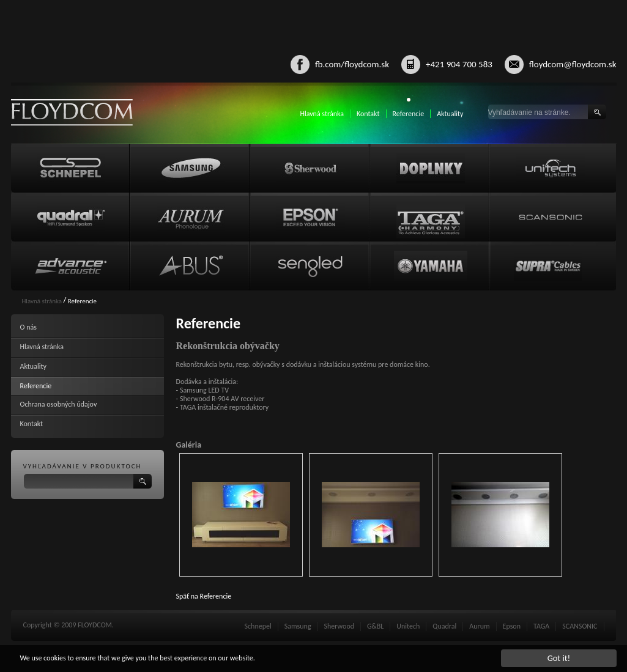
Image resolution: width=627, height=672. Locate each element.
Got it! (559, 658)
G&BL (375, 626)
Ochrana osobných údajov (59, 404)
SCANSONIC (580, 626)
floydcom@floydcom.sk (573, 64)
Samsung (298, 626)
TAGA (541, 626)
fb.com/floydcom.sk (352, 64)
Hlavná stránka (322, 114)
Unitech (408, 626)
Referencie (409, 114)
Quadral (444, 626)
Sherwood (339, 626)
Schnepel (258, 626)
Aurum (479, 626)
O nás (28, 327)
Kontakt (368, 114)
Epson (512, 626)
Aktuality (450, 114)
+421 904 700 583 (459, 64)
